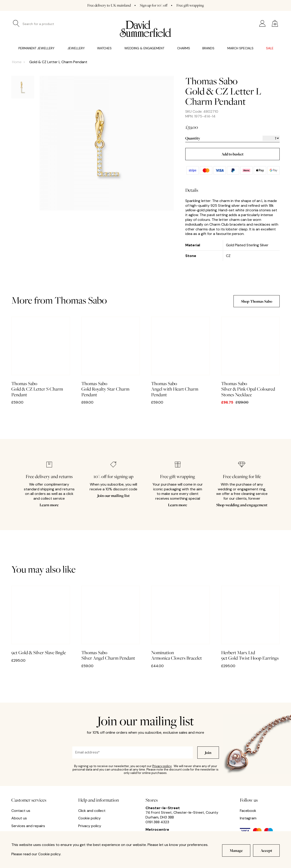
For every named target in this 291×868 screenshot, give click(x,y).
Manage (236, 850)
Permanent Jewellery (36, 48)
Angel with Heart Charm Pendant (181, 357)
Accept (266, 850)
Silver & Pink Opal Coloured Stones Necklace (251, 357)
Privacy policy (162, 766)
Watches (104, 48)
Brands (208, 48)
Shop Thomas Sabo (257, 301)
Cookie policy (89, 818)
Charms (184, 48)
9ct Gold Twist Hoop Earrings (251, 623)
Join (208, 752)
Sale (270, 48)
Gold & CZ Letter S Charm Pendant (41, 357)
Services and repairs (28, 826)
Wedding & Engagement (144, 48)
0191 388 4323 (157, 822)
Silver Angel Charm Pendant (111, 623)
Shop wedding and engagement (242, 505)
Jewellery (76, 48)
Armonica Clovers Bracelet (181, 623)
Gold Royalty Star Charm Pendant (111, 357)
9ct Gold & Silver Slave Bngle (41, 621)
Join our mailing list (113, 495)
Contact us (21, 811)
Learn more (49, 505)
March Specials (240, 48)
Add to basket (232, 154)
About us (19, 818)
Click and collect (92, 811)
